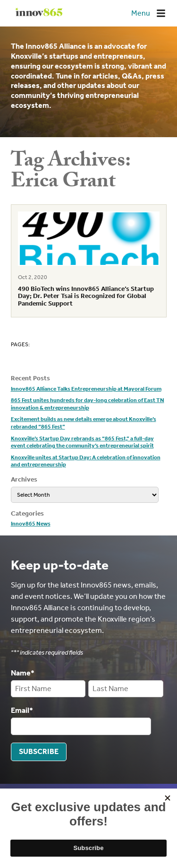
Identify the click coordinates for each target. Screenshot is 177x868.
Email (22, 710)
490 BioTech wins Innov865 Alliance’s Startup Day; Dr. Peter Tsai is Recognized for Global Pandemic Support (86, 296)
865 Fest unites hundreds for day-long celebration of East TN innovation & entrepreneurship (88, 404)
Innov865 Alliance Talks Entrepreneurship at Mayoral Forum (86, 389)
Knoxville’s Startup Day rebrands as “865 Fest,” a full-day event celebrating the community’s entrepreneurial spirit (82, 442)
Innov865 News (31, 524)
